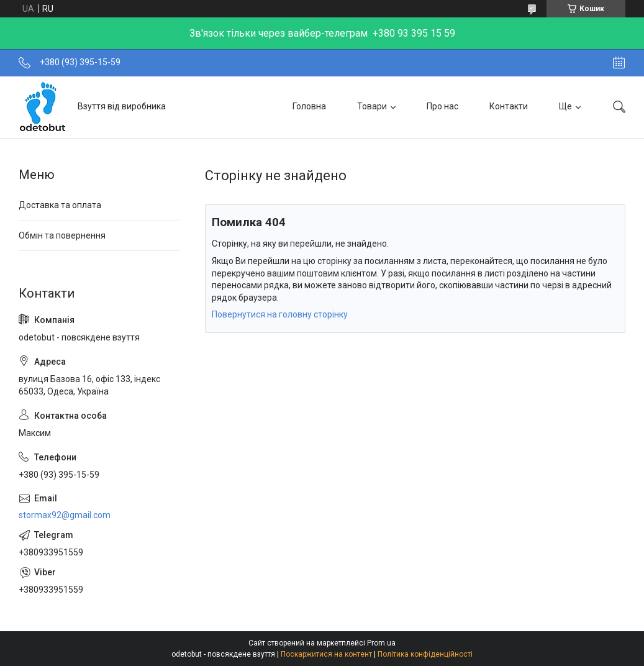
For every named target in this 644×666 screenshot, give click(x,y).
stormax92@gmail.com (65, 515)
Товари (372, 106)
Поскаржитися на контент (326, 654)
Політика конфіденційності (425, 654)
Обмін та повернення (62, 235)
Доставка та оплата (60, 205)
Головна (309, 106)
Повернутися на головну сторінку (280, 314)
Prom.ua (381, 643)
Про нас (442, 106)
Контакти (509, 106)
